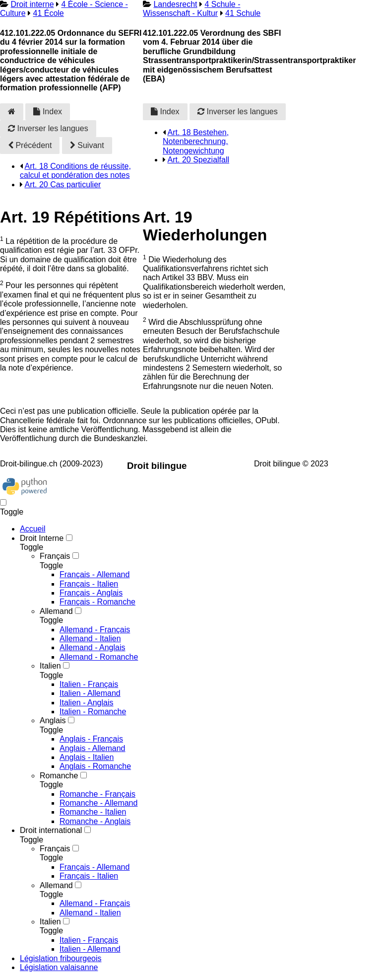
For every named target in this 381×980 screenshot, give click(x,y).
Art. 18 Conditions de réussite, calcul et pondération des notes (75, 171)
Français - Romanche (97, 602)
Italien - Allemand (90, 693)
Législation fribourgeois (61, 958)
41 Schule (243, 13)
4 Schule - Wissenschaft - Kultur (191, 9)
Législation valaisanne (59, 967)
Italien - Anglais (87, 703)
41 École (48, 13)
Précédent (30, 145)
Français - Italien (89, 584)
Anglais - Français (91, 739)
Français (55, 556)
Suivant (87, 145)
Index (48, 112)
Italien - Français (89, 684)
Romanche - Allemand (98, 803)
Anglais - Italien (87, 757)
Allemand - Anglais (93, 647)
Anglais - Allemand (93, 748)
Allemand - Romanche (99, 657)
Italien (50, 666)
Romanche (59, 776)
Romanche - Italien (93, 812)
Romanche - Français (97, 794)
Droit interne (32, 4)
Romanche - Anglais (95, 821)
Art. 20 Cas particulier (63, 185)
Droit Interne (42, 538)
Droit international (51, 830)
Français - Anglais (91, 593)
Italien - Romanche (93, 712)
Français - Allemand (95, 574)
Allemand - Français (95, 630)
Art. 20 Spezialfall (199, 160)
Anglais (53, 720)
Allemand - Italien (90, 639)
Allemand (56, 611)
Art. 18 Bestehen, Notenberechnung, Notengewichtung (196, 142)
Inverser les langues (48, 128)
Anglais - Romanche (95, 766)
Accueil (33, 529)
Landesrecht (175, 4)
